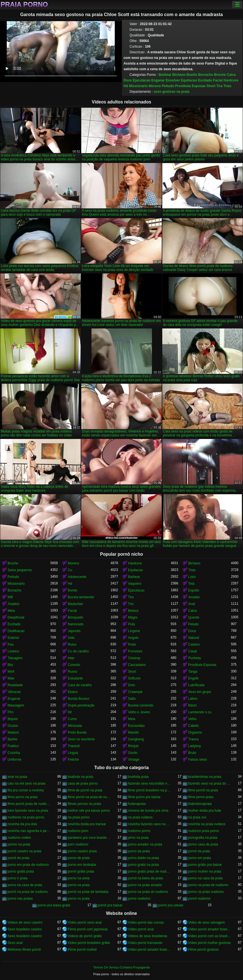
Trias (227, 86)
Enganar (158, 80)
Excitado (205, 80)
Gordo (133, 753)
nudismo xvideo (19, 838)
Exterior (13, 638)
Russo (73, 672)
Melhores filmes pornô (24, 950)
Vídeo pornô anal (141, 929)
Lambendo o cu (200, 712)
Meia (11, 611)
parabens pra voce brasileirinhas (89, 838)
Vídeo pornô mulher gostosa (209, 943)
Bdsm (193, 705)
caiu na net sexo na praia (26, 783)
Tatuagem (15, 658)
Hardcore (231, 80)
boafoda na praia (80, 777)
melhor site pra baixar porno (89, 811)
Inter (71, 658)
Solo (71, 638)
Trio (131, 604)
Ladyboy (194, 746)
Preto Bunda (77, 732)
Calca (231, 75)
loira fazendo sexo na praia (28, 811)
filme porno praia (201, 797)
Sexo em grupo (200, 692)
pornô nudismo (199, 899)
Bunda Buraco (78, 699)
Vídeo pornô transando (145, 943)
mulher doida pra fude (205, 811)
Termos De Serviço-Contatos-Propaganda (121, 967)
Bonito (192, 75)
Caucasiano (137, 665)
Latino (193, 699)
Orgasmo (195, 732)
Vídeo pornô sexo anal (85, 922)
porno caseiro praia (82, 851)
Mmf (11, 672)
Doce (128, 80)
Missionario (139, 86)
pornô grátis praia (81, 871)
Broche (220, 75)
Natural (194, 638)
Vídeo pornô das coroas (146, 922)
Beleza (133, 611)
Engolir (193, 678)
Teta (191, 584)
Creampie (135, 692)
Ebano (73, 692)
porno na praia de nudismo (208, 885)
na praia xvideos (140, 817)
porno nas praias (20, 899)
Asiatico (13, 604)
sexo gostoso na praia (172, 92)
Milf (10, 597)
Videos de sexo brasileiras (148, 936)
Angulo (133, 638)
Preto (132, 644)
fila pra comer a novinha (26, 790)
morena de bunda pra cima (148, 811)
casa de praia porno (83, 783)
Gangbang (136, 739)
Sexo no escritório (81, 739)
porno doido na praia (143, 858)
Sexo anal (15, 943)
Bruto (192, 753)
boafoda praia (138, 777)
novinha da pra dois (22, 824)
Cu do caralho (78, 651)
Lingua (73, 753)
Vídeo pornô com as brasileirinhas (210, 936)
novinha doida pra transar (87, 824)
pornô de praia (18, 858)
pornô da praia (199, 851)
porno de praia (79, 858)
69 (70, 712)
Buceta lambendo (81, 597)
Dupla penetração (81, 705)
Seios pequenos (20, 570)
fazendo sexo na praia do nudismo (210, 783)
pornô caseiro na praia (24, 851)
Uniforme (14, 760)
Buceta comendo (141, 705)
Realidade (15, 685)
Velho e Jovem (139, 712)
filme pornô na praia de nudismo (89, 797)
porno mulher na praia (205, 871)
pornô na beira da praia (145, 878)
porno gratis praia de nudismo (149, 871)
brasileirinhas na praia (205, 777)
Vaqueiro (135, 584)
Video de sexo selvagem (207, 922)
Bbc (11, 665)
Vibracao (14, 692)
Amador (194, 597)
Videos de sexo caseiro (25, 922)
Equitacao (189, 80)
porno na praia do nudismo (148, 892)
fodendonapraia (200, 804)
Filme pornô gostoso (203, 950)
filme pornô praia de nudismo (29, 804)
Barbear (165, 75)
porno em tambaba (82, 865)
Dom (131, 685)
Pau (11, 644)
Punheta (194, 658)
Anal (192, 604)
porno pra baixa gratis (54, 905)
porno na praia (79, 885)
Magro (133, 617)
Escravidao (136, 726)
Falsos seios (198, 760)
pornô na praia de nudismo (28, 892)
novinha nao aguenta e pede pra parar (29, 831)
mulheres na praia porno (26, 817)
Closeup (134, 658)
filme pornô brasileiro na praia (149, 790)
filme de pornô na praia (85, 790)
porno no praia (79, 899)
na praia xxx (197, 817)
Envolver (173, 80)
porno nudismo (139, 899)
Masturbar (75, 604)
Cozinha (14, 753)
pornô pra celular (171, 905)
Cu (70, 570)
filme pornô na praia (203, 790)
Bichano (179, 75)
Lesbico (13, 651)
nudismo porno (139, 831)
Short (211, 86)
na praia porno (79, 817)
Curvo (72, 719)
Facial (218, 80)
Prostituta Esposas (191, 86)
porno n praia (18, 878)
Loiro (192, 577)
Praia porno (24, 5)
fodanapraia (137, 804)
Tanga (193, 672)
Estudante (75, 678)
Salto (132, 699)
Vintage (134, 760)
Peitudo (168, 86)
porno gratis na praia (143, 865)
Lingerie (134, 631)
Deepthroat (16, 617)
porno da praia (139, 851)
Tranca (193, 739)
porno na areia (79, 878)
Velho (192, 719)
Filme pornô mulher (82, 950)
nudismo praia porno (203, 831)
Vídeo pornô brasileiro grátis (89, 943)
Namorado (76, 624)
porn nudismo (78, 844)
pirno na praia (138, 838)
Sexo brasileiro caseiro (25, 929)
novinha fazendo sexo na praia (149, 824)
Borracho (206, 75)
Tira (219, 86)
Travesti (74, 746)
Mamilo (133, 732)
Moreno (155, 86)
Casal (193, 651)
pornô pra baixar (110, 905)
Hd (126, 86)
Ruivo (72, 644)
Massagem (16, 705)
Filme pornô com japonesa (88, 929)
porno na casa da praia (205, 878)
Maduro (13, 732)
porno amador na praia (145, 844)
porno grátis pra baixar (205, 865)
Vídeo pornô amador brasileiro (210, 929)
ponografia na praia (203, 838)
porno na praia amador (145, 885)
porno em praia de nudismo (28, 865)
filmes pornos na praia (84, 804)
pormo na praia (19, 844)
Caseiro (194, 644)
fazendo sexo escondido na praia (149, 783)
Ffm (11, 712)
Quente (194, 617)
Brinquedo (76, 617)
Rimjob (133, 746)
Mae (11, 678)
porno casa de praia (203, 844)
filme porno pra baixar (144, 797)
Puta (131, 624)
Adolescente (77, 577)
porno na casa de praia (25, 885)
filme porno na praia (22, 797)
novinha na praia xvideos (207, 824)
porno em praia (200, 858)
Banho (13, 739)
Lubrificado (196, 685)
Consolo (74, 665)
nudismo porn (78, 831)
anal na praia (17, 777)
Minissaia (75, 726)
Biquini (13, 719)
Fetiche (73, 760)
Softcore (134, 678)
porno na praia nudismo (206, 892)
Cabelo (193, 726)
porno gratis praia (21, 871)
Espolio (194, 590)
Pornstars (135, 651)
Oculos (13, 726)
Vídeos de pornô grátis (85, 936)
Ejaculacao (142, 80)
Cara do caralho (80, 685)
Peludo (193, 624)
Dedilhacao (16, 631)
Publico (13, 746)
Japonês (74, 631)
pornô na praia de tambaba (88, 892)
